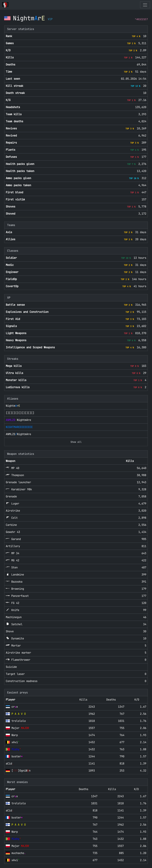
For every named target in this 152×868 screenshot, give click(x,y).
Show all (76, 442)
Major (20, 728)
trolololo (19, 721)
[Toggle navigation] (145, 5)
